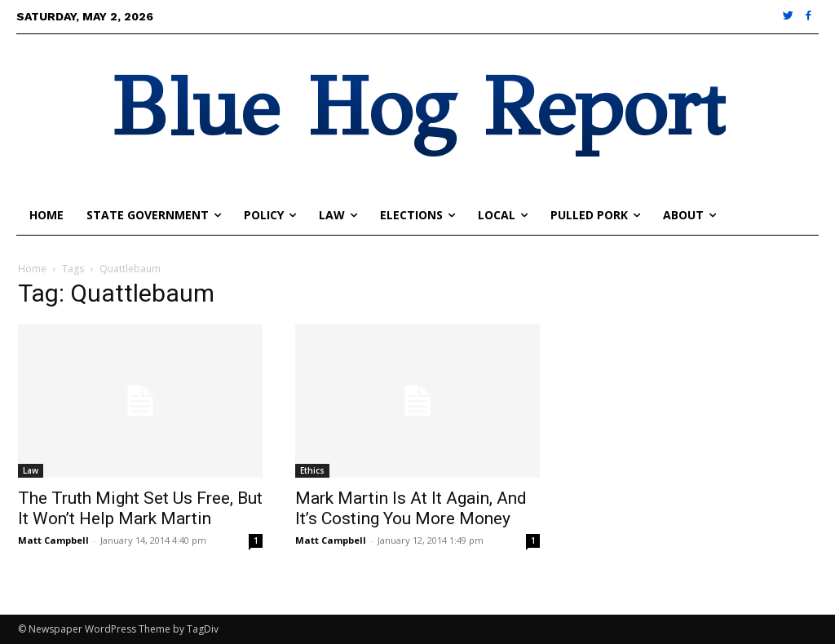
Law (31, 470)
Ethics (312, 470)
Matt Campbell (53, 540)
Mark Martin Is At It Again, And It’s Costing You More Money (411, 508)
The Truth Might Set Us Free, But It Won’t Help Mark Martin (140, 508)
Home (32, 269)
